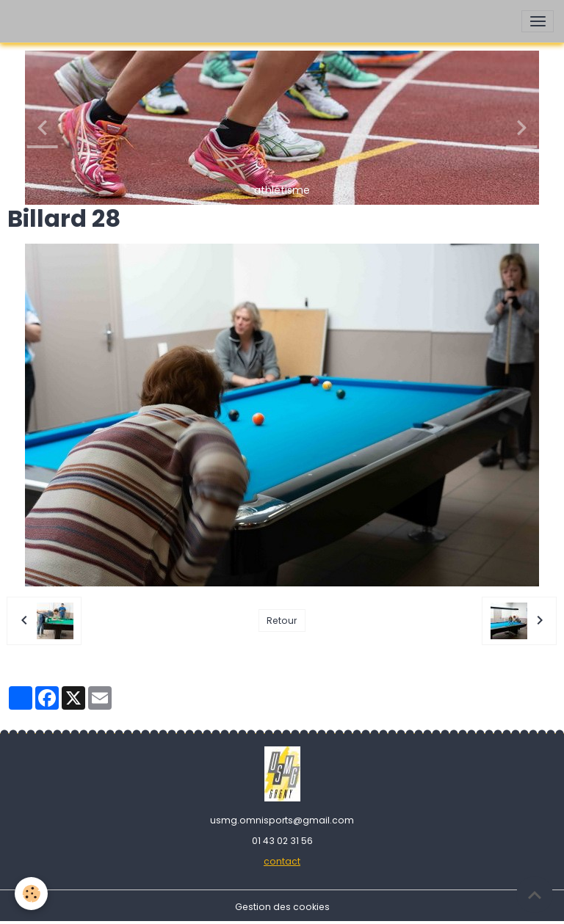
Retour (282, 621)
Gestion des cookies (282, 907)
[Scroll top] (535, 895)
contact (282, 861)
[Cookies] (31, 894)
